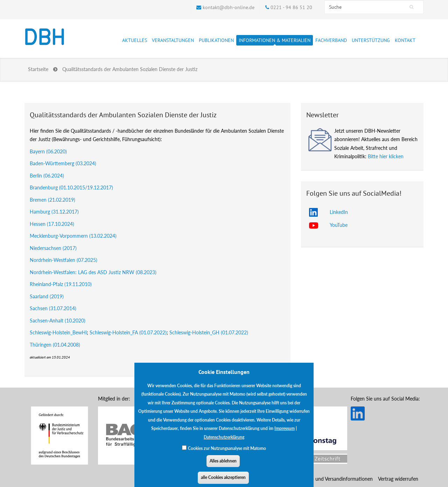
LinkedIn (339, 212)
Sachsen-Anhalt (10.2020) (58, 321)
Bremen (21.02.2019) (52, 200)
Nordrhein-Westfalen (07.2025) (64, 260)
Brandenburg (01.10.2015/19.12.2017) (71, 187)
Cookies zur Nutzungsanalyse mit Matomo (227, 453)
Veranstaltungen (173, 41)
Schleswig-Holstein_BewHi (58, 332)
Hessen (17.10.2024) (52, 224)
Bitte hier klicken (386, 156)
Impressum (285, 433)
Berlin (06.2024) (47, 176)
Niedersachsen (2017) (53, 248)
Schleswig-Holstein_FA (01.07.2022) (128, 332)
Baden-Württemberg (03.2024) (63, 163)
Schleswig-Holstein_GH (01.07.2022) (209, 332)
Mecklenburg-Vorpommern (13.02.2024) (73, 236)
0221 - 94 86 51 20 (291, 7)
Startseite (38, 69)
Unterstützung (371, 41)
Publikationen (216, 41)
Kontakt (405, 40)
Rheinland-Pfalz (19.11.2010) (61, 284)
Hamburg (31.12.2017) (54, 212)
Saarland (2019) (47, 296)
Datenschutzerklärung (224, 442)
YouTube (339, 225)
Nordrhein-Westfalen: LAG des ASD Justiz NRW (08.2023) (93, 272)
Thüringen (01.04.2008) (55, 345)
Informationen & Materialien (275, 41)
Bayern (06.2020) (48, 151)
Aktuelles (135, 41)
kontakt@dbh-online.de (229, 7)
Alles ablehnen (223, 466)
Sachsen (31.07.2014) (53, 308)
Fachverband (331, 41)
